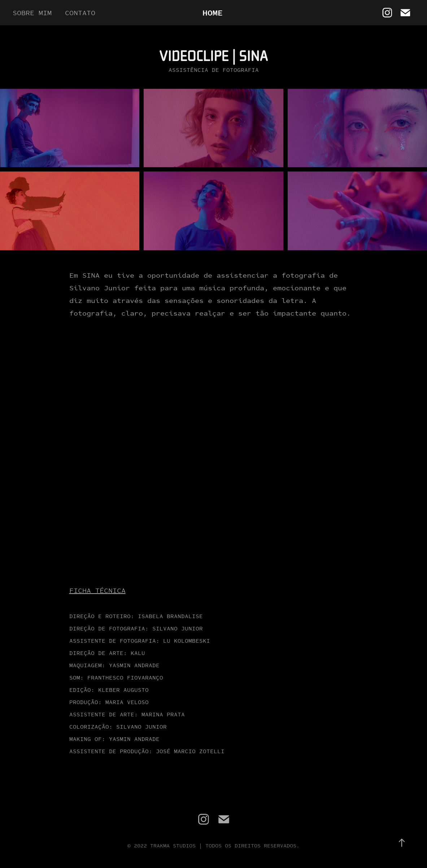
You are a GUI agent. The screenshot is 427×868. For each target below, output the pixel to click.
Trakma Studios (173, 845)
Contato (80, 12)
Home (213, 12)
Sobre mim (32, 12)
